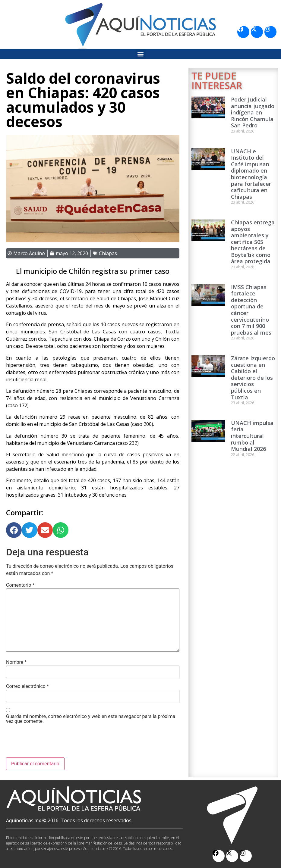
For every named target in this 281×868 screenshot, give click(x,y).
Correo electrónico (27, 686)
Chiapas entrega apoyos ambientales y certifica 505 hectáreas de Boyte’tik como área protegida (253, 242)
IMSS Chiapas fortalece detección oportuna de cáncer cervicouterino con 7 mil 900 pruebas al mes (251, 310)
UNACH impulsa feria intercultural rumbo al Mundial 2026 (252, 436)
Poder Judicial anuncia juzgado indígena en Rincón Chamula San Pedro (253, 112)
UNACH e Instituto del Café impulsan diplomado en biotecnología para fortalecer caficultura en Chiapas (251, 174)
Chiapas (108, 253)
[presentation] (52, 743)
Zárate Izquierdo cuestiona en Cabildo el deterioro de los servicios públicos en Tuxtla (253, 378)
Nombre (16, 662)
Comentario (20, 585)
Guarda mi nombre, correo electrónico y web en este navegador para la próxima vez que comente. (91, 719)
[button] (141, 54)
